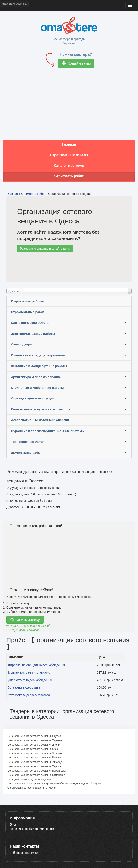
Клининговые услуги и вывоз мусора (41, 409)
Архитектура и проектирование (36, 377)
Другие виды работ (26, 453)
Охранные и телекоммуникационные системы (48, 431)
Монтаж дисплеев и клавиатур (29, 672)
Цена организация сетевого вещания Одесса (34, 736)
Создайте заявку (76, 64)
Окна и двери (21, 344)
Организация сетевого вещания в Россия (32, 788)
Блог (13, 824)
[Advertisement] (69, 106)
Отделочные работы (27, 301)
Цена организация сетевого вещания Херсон (34, 766)
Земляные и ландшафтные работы (39, 366)
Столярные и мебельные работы (37, 388)
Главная (69, 144)
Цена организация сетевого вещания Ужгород (35, 762)
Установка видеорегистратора (29, 695)
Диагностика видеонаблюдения (30, 680)
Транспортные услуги (28, 442)
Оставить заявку (25, 620)
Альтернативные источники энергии (40, 420)
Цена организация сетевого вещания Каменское (36, 775)
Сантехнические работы (30, 323)
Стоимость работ (69, 176)
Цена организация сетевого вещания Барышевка (37, 771)
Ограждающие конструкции (33, 398)
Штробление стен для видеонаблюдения (36, 665)
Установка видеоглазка (24, 687)
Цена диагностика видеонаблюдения (29, 779)
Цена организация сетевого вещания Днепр (34, 745)
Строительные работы (29, 312)
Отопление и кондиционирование (38, 355)
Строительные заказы (69, 155)
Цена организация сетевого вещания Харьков (35, 740)
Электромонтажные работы (33, 334)
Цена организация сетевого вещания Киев (33, 749)
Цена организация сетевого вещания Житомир (35, 753)
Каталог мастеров (69, 165)
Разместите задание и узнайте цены (45, 249)
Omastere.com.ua (14, 4)
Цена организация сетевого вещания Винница (35, 758)
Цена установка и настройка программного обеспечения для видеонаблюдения (55, 784)
